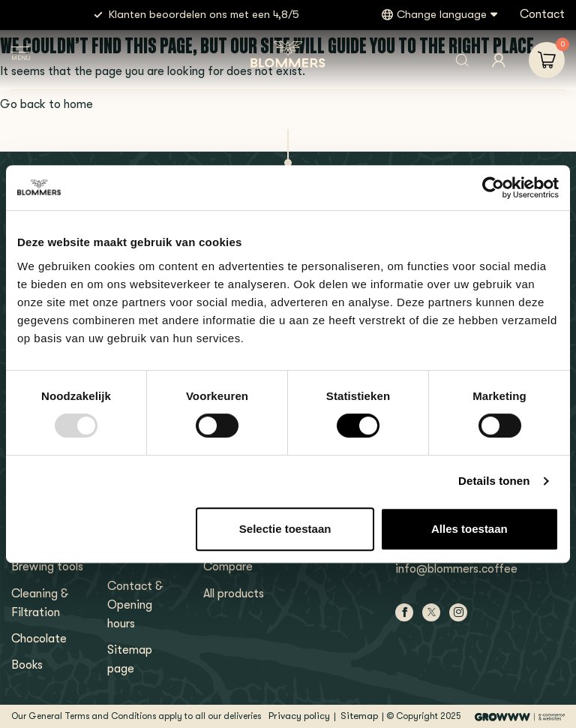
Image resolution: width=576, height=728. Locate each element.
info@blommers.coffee (456, 569)
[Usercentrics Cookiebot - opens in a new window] (493, 188)
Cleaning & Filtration (40, 603)
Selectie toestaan (285, 529)
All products (234, 594)
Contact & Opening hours (135, 605)
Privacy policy (299, 716)
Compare (228, 567)
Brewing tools (47, 567)
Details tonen (494, 481)
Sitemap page (130, 659)
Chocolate (39, 639)
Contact (542, 14)
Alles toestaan (469, 529)
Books (27, 665)
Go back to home (46, 104)
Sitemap (359, 716)
